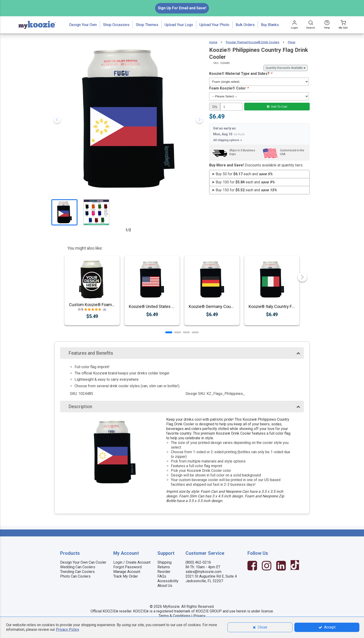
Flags (292, 42)
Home (213, 42)
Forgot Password (127, 567)
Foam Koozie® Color (229, 88)
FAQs (162, 576)
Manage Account (127, 572)
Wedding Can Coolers (78, 567)
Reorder (164, 572)
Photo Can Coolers (75, 576)
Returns (164, 567)
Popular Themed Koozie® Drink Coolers (253, 42)
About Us (165, 586)
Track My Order (126, 576)
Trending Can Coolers (77, 572)
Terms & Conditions (174, 616)
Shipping (164, 562)
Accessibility (168, 581)
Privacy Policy (67, 630)
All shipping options (228, 140)
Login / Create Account (132, 562)
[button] (169, 332)
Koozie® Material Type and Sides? (241, 74)
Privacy (199, 616)
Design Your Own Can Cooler (83, 562)
